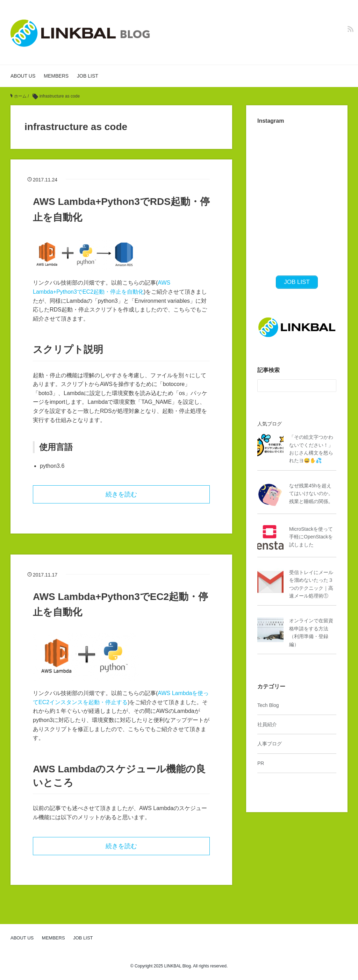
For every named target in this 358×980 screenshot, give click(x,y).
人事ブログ (270, 744)
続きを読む (121, 494)
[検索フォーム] (290, 386)
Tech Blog (268, 705)
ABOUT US (23, 76)
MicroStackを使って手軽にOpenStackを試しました (311, 537)
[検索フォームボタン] (330, 386)
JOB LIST (88, 76)
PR (261, 763)
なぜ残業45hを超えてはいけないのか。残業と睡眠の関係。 (311, 493)
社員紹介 (267, 724)
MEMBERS (56, 76)
